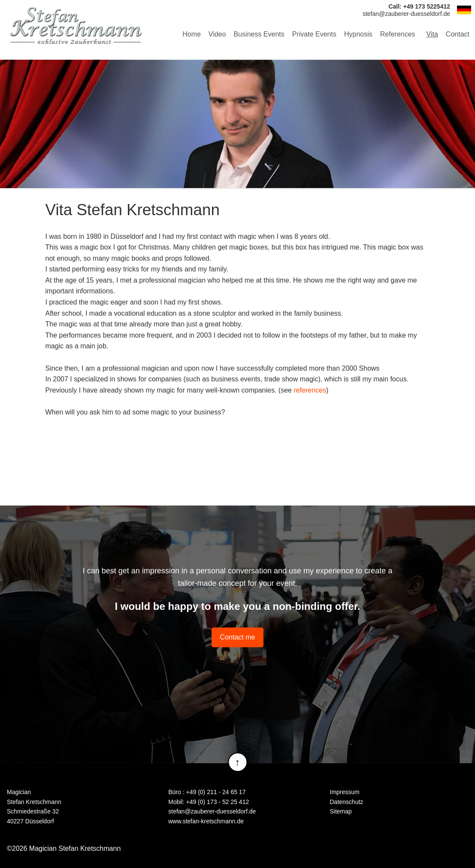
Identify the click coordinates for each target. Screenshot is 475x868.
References (398, 34)
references (310, 390)
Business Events (259, 34)
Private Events (314, 34)
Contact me (238, 637)
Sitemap (341, 811)
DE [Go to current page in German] (464, 10)
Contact (458, 34)
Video (217, 34)
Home (192, 34)
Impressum (345, 792)
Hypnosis (358, 34)
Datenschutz (347, 802)
